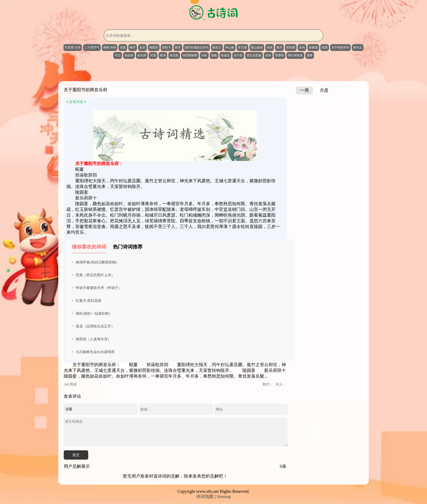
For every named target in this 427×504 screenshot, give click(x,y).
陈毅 (214, 55)
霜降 (310, 55)
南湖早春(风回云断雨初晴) (96, 262)
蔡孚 (178, 47)
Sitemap (224, 497)
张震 (123, 47)
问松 (204, 55)
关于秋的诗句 (340, 47)
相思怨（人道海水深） (93, 339)
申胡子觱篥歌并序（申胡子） (99, 288)
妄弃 (142, 47)
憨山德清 (257, 47)
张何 (268, 55)
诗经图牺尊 (190, 55)
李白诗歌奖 (295, 55)
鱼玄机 (174, 55)
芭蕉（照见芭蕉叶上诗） (95, 275)
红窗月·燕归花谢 (89, 301)
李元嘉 (243, 47)
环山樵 (230, 47)
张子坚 (238, 55)
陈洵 (163, 55)
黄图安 (154, 47)
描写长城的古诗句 (197, 47)
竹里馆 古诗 (73, 47)
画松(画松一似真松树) (93, 313)
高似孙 (129, 55)
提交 (76, 455)
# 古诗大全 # (76, 102)
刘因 (325, 47)
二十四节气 (92, 47)
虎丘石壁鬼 (254, 55)
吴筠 (302, 47)
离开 (279, 47)
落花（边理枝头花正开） (95, 326)
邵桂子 (167, 47)
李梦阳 (280, 55)
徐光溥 (142, 55)
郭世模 (291, 47)
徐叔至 (225, 55)
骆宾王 (217, 47)
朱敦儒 (313, 47)
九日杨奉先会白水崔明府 (95, 352)
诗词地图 (205, 497)
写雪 (153, 55)
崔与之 (358, 47)
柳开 (133, 47)
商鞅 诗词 (110, 47)
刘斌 (270, 47)
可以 (118, 55)
